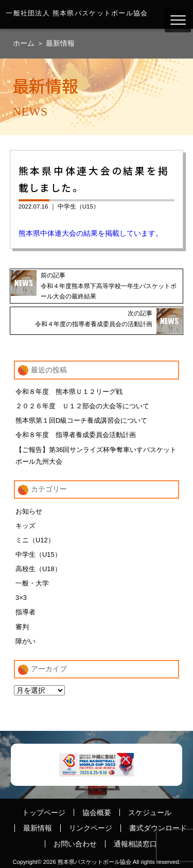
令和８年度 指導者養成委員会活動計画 (76, 435)
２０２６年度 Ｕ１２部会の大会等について (82, 406)
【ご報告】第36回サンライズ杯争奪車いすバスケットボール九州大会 (96, 456)
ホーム (25, 43)
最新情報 (60, 43)
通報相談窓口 (135, 844)
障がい (25, 641)
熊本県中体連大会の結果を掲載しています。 (91, 233)
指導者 (25, 612)
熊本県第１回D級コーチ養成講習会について (81, 420)
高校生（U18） (38, 569)
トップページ (44, 813)
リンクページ (91, 828)
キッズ (25, 526)
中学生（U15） (78, 206)
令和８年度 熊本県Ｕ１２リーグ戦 (69, 392)
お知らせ (29, 511)
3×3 (21, 598)
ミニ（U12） (35, 540)
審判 (22, 627)
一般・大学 (32, 583)
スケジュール (150, 813)
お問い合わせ (75, 844)
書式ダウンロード (158, 828)
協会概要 (97, 813)
